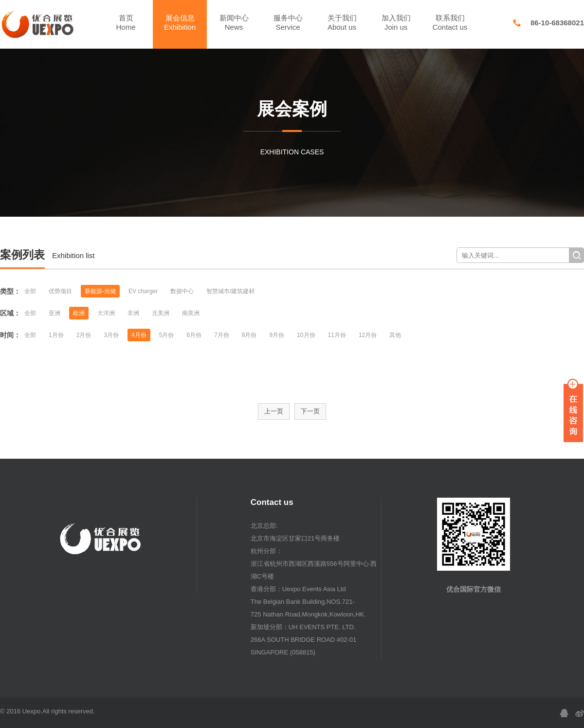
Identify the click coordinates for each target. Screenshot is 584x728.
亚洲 (55, 313)
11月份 (337, 335)
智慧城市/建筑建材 (230, 291)
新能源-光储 (100, 291)
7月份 (222, 335)
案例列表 (22, 255)
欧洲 (79, 313)
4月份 (139, 335)
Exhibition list (73, 255)
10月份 (306, 335)
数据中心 (182, 291)
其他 (395, 335)
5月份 (167, 335)
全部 (30, 291)
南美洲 (191, 313)
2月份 (84, 335)
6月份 (194, 335)
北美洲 (161, 313)
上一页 (274, 411)
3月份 (111, 335)
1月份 (56, 335)
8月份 (249, 335)
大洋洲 (106, 313)
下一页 (310, 411)
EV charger (143, 291)
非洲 (133, 313)
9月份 (277, 335)
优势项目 (60, 291)
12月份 (368, 335)
